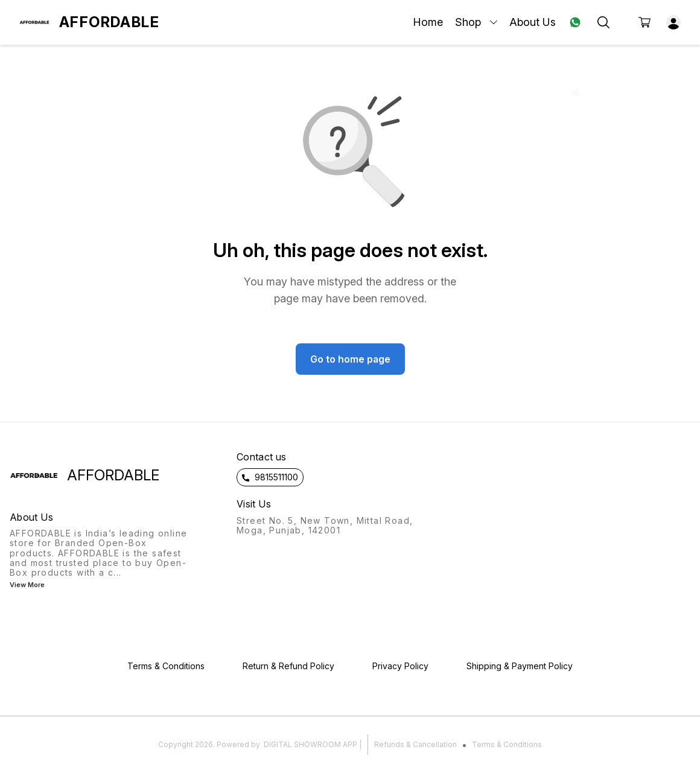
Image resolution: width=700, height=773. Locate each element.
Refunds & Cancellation (415, 744)
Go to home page (350, 359)
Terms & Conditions (507, 744)
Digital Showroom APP (310, 744)
